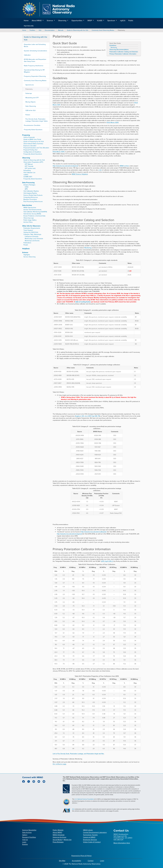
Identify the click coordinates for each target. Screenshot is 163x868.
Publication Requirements (32, 228)
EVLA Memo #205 (113, 123)
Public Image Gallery (30, 220)
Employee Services (90, 840)
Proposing (26, 135)
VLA (40, 30)
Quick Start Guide (115, 43)
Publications (27, 243)
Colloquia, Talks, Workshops (32, 234)
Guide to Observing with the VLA (78, 30)
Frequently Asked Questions (33, 130)
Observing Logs (29, 218)
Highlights (27, 255)
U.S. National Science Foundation (84, 799)
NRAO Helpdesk (59, 835)
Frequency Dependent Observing (35, 76)
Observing (62, 21)
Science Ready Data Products (33, 195)
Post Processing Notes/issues (33, 202)
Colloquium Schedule (32, 237)
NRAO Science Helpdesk (80, 174)
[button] (44, 21)
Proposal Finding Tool (30, 150)
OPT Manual (29, 164)
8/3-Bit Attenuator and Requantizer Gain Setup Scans (35, 60)
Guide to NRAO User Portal (32, 139)
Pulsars (28, 115)
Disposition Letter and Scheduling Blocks (35, 45)
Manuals (61, 30)
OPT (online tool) (30, 168)
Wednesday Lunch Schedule (34, 239)
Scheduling (27, 170)
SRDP (90, 21)
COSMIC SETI (28, 177)
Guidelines (113, 46)
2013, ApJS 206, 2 (107, 561)
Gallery (25, 835)
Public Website (58, 830)
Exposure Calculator (30, 146)
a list (100, 170)
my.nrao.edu (29, 26)
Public (131, 21)
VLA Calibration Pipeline (31, 191)
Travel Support (28, 230)
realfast (26, 175)
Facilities (32, 30)
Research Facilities (29, 837)
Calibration (27, 55)
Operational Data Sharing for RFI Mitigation (34, 71)
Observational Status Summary (33, 144)
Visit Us (25, 840)
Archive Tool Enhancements (32, 210)
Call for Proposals (29, 137)
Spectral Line (30, 85)
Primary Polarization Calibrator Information (123, 54)
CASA (27, 187)
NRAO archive (124, 166)
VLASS (100, 21)
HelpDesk (26, 249)
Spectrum (111, 21)
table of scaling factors (83, 302)
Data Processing (28, 183)
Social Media (57, 840)
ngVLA (123, 21)
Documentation (50, 30)
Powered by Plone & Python (81, 856)
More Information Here (122, 843)
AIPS (26, 189)
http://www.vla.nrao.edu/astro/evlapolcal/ (65, 166)
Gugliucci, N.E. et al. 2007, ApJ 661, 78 (87, 416)
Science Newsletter (29, 830)
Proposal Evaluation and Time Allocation (36, 148)
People (26, 245)
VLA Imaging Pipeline (30, 193)
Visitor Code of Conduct (92, 842)
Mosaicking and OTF (32, 98)
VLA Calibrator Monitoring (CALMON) (35, 212)
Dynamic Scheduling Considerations (36, 51)
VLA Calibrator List (29, 173)
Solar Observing (31, 106)
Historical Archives (59, 837)
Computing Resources (31, 197)
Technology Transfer (90, 835)
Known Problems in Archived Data (34, 216)
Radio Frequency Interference (34, 66)
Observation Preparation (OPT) (33, 162)
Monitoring (114, 48)
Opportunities (77, 21)
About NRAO (37, 21)
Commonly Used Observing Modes (103, 30)
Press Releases (58, 842)
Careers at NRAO (89, 837)
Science (50, 21)
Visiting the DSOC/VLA (31, 232)
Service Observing (29, 257)
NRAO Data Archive (30, 208)
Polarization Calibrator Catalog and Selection (124, 52)
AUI (73, 809)
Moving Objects (31, 102)
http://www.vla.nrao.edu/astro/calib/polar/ (94, 532)
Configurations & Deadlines (32, 152)
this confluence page (59, 764)
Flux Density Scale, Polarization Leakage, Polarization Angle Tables (37, 120)
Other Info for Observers (31, 226)
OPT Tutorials (29, 166)
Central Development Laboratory (95, 832)
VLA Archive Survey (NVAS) (32, 214)
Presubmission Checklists (32, 125)
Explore (25, 844)
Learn (24, 842)
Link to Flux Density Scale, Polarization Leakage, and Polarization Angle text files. (78, 754)
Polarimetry (29, 89)
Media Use (68, 840)
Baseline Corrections (30, 199)
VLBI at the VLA (30, 110)
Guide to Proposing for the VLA (34, 142)
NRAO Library (88, 830)
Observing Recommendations (119, 50)
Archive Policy (28, 222)
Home (26, 21)
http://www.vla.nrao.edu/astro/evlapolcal (69, 534)
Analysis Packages (29, 185)
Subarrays (29, 93)
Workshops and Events (32, 241)
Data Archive (27, 205)
